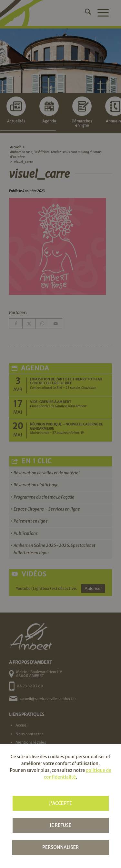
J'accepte (60, 803)
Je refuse (60, 825)
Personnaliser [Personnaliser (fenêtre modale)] (60, 847)
